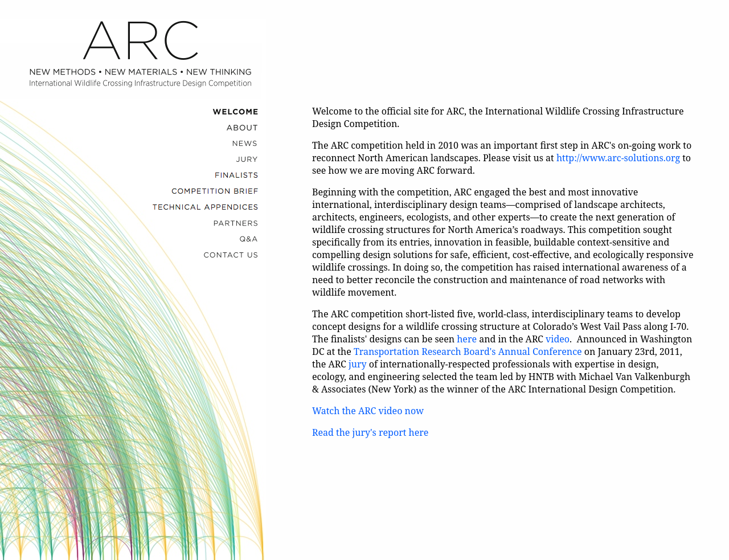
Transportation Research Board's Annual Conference (468, 351)
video (558, 339)
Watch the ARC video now (368, 411)
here (467, 339)
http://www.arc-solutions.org (618, 158)
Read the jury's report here (370, 432)
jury (358, 364)
